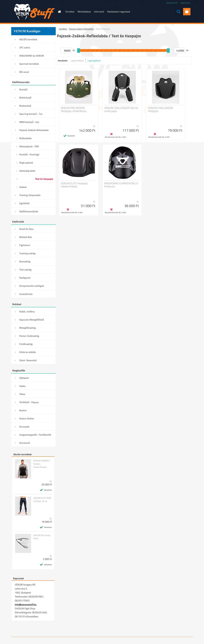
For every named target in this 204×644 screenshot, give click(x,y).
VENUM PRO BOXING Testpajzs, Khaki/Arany (74, 110)
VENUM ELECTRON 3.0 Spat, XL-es (42, 500)
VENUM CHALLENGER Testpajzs (160, 110)
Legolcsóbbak (77, 60)
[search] (178, 12)
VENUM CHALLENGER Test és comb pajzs (121, 110)
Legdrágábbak (94, 60)
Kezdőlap (63, 29)
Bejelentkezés (172, 3)
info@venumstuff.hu (26, 605)
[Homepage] (59, 12)
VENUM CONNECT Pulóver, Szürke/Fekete (42, 464)
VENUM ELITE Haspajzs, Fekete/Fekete (74, 185)
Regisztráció (185, 3)
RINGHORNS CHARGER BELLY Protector (121, 185)
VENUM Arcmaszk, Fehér (42, 537)
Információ (99, 12)
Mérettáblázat (84, 12)
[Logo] (33, 12)
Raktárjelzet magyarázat (119, 12)
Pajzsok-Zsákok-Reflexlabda (81, 29)
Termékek (70, 12)
